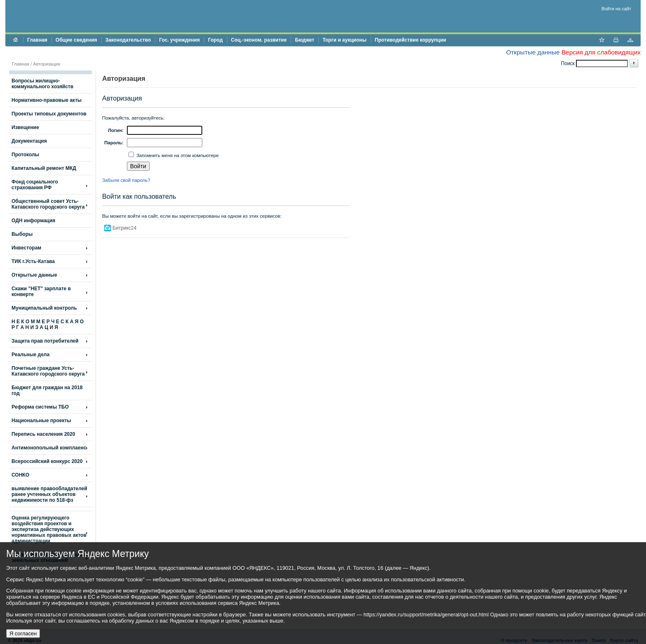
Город (215, 40)
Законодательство (128, 40)
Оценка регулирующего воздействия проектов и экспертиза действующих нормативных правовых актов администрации (49, 529)
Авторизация (47, 64)
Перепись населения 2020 (43, 434)
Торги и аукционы (345, 40)
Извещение (25, 127)
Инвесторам (26, 248)
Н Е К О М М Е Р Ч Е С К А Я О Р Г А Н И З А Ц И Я (48, 324)
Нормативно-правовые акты (47, 100)
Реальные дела (30, 355)
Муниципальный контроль (44, 308)
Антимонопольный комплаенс (49, 448)
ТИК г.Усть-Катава (33, 261)
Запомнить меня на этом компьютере (177, 155)
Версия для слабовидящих (601, 52)
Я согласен (23, 633)
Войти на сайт (616, 9)
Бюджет (305, 40)
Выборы (22, 234)
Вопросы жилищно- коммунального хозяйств (42, 84)
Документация (29, 141)
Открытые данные (533, 52)
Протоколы (25, 155)
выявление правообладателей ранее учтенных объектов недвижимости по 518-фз (49, 494)
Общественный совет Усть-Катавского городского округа (48, 204)
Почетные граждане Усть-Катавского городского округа (48, 371)
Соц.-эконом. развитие (259, 40)
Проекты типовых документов (49, 114)
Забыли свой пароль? (126, 180)
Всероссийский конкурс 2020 (47, 461)
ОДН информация (33, 221)
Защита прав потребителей (45, 341)
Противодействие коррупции (411, 40)
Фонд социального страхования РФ (35, 185)
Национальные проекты (41, 421)
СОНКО (20, 475)
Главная (37, 40)
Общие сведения (76, 40)
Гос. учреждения (179, 40)
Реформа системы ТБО (40, 407)
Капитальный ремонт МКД (44, 168)
